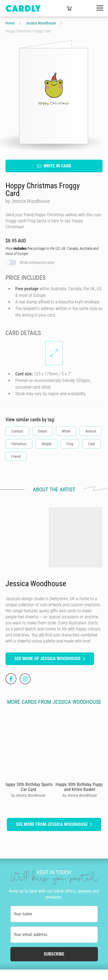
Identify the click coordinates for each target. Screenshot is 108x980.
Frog (70, 444)
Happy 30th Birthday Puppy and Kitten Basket (80, 787)
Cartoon (17, 431)
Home (10, 23)
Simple (46, 444)
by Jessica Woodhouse (28, 795)
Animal (91, 431)
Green (43, 431)
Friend (16, 456)
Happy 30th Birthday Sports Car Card (28, 787)
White (66, 431)
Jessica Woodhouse (41, 23)
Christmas (19, 444)
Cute (92, 444)
